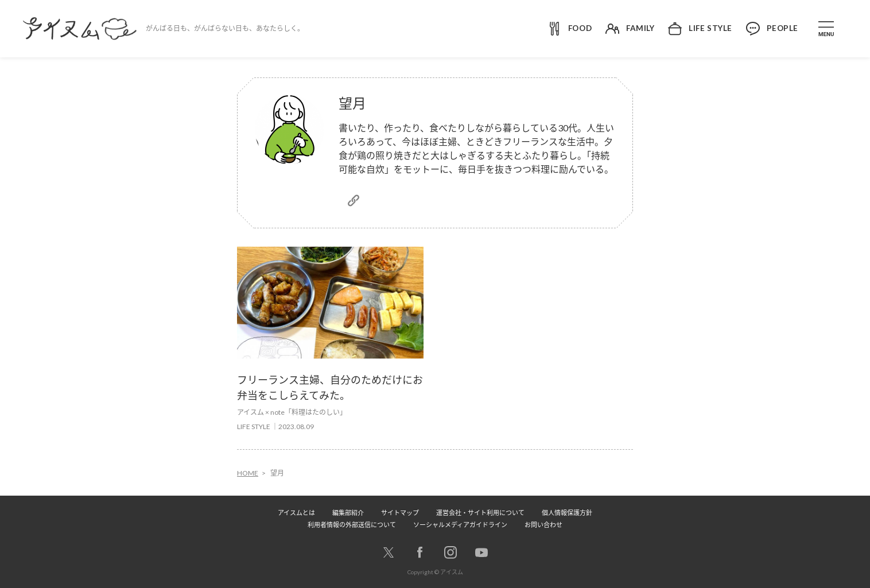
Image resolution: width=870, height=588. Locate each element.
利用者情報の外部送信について (352, 525)
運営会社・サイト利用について (480, 513)
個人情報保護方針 (567, 513)
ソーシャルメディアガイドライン (460, 525)
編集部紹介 (348, 513)
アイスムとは (296, 513)
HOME (248, 473)
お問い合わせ (543, 525)
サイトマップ (400, 513)
